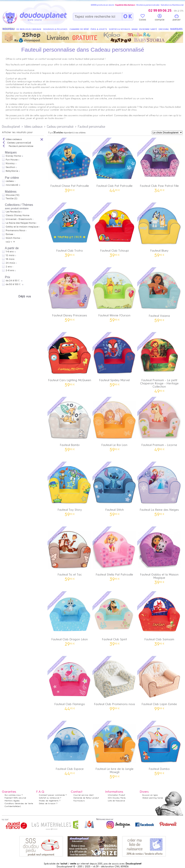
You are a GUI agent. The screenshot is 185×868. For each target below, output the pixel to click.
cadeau (10, 181)
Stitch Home (13, 238)
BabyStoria (12, 171)
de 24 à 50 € (14, 281)
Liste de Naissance (116, 801)
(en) (19, 806)
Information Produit (116, 795)
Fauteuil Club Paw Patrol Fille (159, 165)
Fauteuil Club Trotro (70, 229)
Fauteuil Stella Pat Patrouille (115, 553)
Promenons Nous (15, 231)
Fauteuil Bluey (159, 229)
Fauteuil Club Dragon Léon (70, 618)
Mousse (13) (13, 195)
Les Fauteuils (13, 212)
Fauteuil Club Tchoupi (115, 229)
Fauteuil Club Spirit (115, 618)
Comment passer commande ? (53, 795)
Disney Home (13, 156)
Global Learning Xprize (153, 798)
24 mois (10, 263)
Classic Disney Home (17, 215)
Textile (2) (12, 198)
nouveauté (12, 185)
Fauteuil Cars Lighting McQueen (70, 359)
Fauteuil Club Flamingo (70, 683)
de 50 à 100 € (15, 284)
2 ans (9, 267)
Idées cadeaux (33, 126)
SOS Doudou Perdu (117, 798)
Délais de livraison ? (48, 803)
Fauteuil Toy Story (70, 489)
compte (160, 18)
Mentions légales (12, 801)
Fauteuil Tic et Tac (70, 553)
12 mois (10, 255)
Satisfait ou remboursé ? (50, 798)
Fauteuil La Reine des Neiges (159, 489)
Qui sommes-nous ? (14, 795)
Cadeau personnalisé (60, 126)
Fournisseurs (79, 801)
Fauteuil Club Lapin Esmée (159, 683)
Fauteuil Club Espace (70, 748)
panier (177, 18)
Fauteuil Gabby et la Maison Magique (159, 555)
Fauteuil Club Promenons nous (115, 683)
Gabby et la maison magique (22, 227)
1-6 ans (10, 252)
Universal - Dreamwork (19, 219)
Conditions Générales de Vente (19, 803)
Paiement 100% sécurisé (15, 798)
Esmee (9, 234)
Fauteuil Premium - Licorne (159, 424)
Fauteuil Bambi (70, 424)
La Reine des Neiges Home (21, 223)
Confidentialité (11, 806)
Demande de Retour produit (86, 798)
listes (143, 18)
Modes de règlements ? (50, 801)
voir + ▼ (10, 242)
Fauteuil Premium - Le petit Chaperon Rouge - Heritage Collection (159, 362)
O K (128, 17)
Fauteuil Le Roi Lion (115, 424)
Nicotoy (10, 163)
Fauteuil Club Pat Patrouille (115, 165)
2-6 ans (10, 270)
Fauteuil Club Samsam (159, 618)
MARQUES (176, 29)
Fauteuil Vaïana (159, 294)
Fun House (12, 160)
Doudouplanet (11, 126)
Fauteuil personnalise (91, 126)
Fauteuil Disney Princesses (70, 294)
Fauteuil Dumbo (159, 748)
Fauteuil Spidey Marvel (115, 359)
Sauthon (10, 167)
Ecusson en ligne (150, 795)
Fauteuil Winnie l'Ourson (115, 294)
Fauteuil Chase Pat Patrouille (70, 165)
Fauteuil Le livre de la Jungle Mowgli (115, 749)
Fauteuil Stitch (115, 489)
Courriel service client (83, 795)
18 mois (10, 259)
